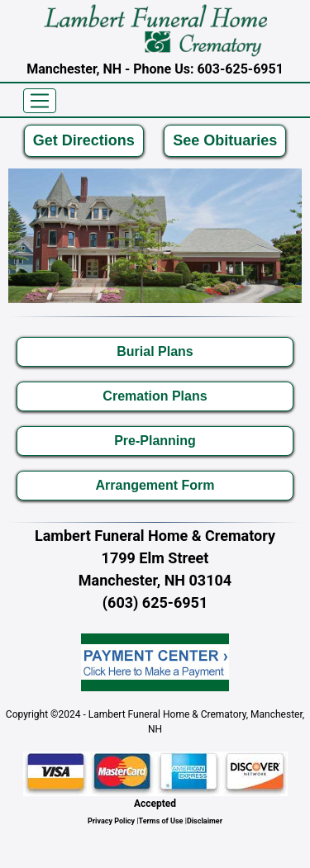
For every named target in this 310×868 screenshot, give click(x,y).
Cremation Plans (155, 396)
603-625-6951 (240, 69)
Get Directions (84, 140)
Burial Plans (155, 351)
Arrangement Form (155, 485)
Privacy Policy (111, 821)
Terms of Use (161, 821)
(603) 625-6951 (155, 602)
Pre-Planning (155, 441)
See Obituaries (225, 140)
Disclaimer (205, 821)
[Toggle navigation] (40, 101)
